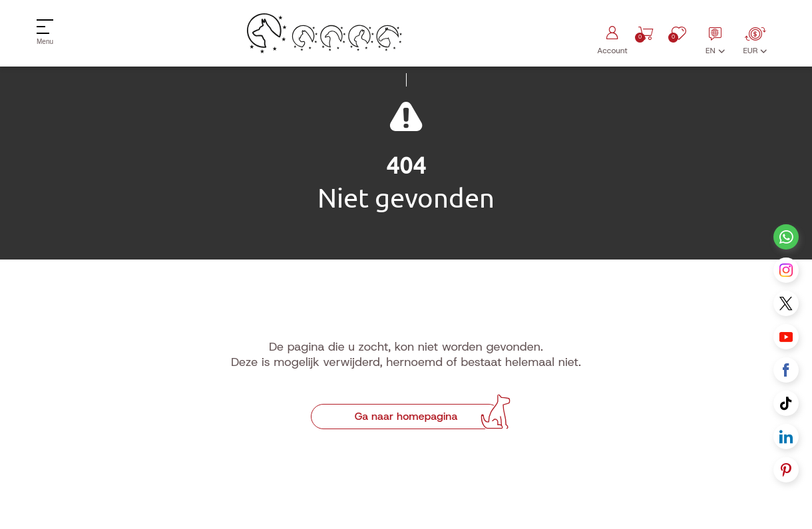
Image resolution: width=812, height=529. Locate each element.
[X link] (786, 303)
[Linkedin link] (786, 437)
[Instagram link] (786, 270)
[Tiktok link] (786, 403)
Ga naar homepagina (406, 416)
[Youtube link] (786, 337)
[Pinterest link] (786, 470)
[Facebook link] (786, 370)
